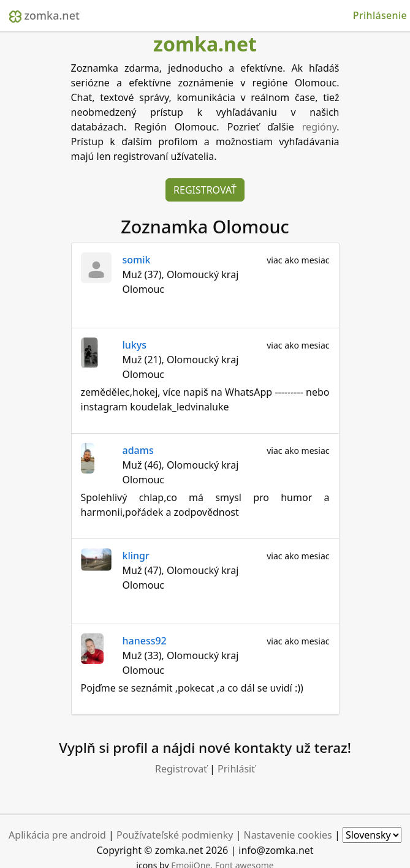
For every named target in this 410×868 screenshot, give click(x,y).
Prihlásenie (380, 15)
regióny (319, 127)
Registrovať (205, 190)
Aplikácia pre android (57, 835)
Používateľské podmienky (175, 835)
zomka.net (44, 15)
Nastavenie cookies (287, 835)
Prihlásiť (236, 769)
